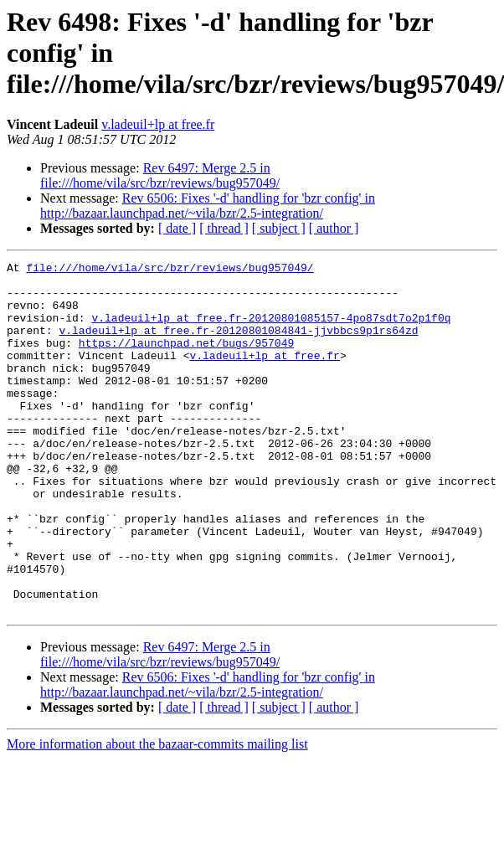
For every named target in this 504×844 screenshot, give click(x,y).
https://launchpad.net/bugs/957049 (186, 360)
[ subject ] (279, 228)
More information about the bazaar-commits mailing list (157, 814)
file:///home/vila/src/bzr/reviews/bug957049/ (170, 270)
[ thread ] (224, 228)
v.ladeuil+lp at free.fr (158, 124)
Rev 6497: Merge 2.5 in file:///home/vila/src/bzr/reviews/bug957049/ (160, 175)
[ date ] (177, 228)
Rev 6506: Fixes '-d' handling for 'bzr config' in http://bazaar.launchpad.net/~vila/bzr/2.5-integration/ (208, 206)
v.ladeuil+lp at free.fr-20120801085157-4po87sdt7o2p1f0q (271, 330)
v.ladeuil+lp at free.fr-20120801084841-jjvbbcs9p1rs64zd (238, 345)
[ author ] (334, 228)
